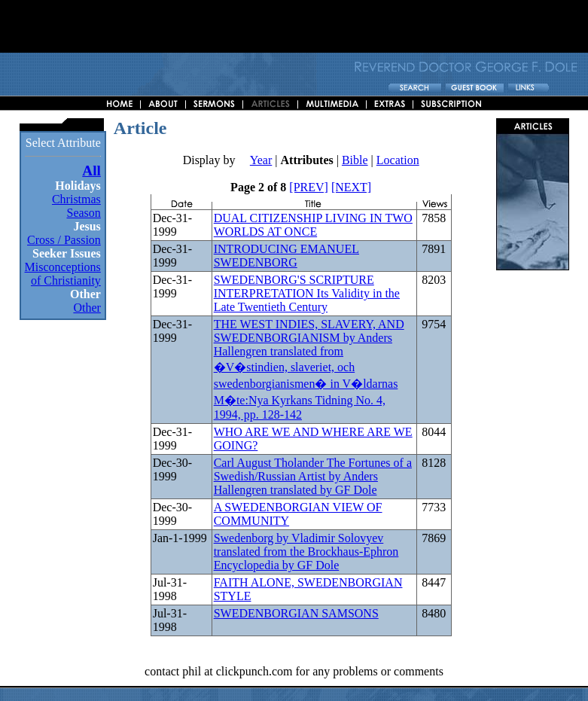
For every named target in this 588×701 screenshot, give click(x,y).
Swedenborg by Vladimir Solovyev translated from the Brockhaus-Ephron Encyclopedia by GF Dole (306, 552)
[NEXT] (351, 187)
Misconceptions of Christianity (63, 274)
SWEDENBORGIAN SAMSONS (296, 613)
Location (398, 160)
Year (261, 160)
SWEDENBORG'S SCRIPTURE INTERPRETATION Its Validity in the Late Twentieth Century (307, 293)
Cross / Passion (64, 240)
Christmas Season (76, 206)
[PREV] (309, 187)
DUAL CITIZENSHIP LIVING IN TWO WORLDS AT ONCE (313, 225)
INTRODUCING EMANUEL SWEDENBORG (286, 256)
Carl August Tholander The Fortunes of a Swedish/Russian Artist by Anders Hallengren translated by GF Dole (313, 476)
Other (87, 308)
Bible (355, 160)
